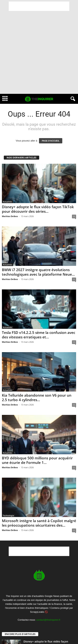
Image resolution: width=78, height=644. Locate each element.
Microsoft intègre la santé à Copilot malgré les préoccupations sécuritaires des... (39, 523)
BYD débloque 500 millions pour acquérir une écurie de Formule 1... (37, 460)
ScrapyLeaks (37, 612)
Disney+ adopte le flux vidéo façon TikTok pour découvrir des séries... (38, 209)
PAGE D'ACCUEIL (51, 141)
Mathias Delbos (10, 216)
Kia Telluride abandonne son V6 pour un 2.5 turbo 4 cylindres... (37, 398)
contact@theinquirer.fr (48, 620)
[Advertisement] (39, 6)
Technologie (8, 516)
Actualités (7, 202)
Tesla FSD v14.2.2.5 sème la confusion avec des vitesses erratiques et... (39, 335)
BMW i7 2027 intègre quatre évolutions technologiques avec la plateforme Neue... (38, 272)
